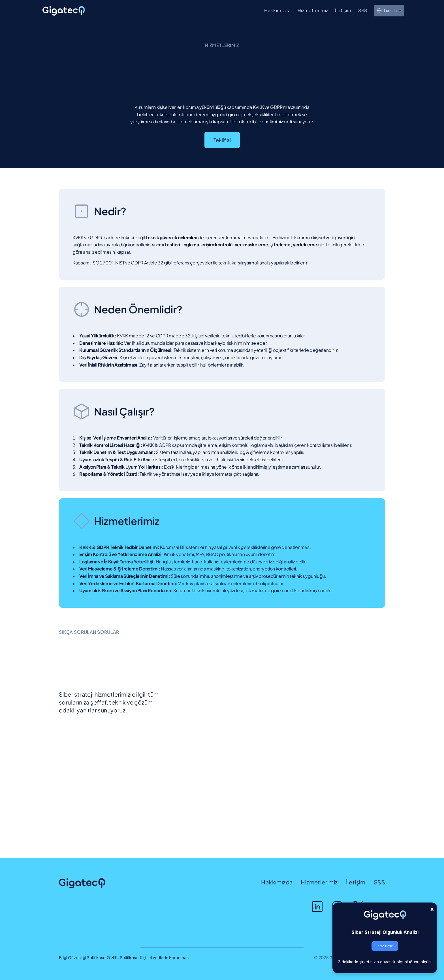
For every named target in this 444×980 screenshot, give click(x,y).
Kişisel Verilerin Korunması (165, 957)
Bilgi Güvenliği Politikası (81, 957)
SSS (363, 10)
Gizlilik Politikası (122, 957)
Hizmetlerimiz (313, 10)
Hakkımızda (277, 10)
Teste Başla (385, 946)
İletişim (343, 10)
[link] (64, 11)
